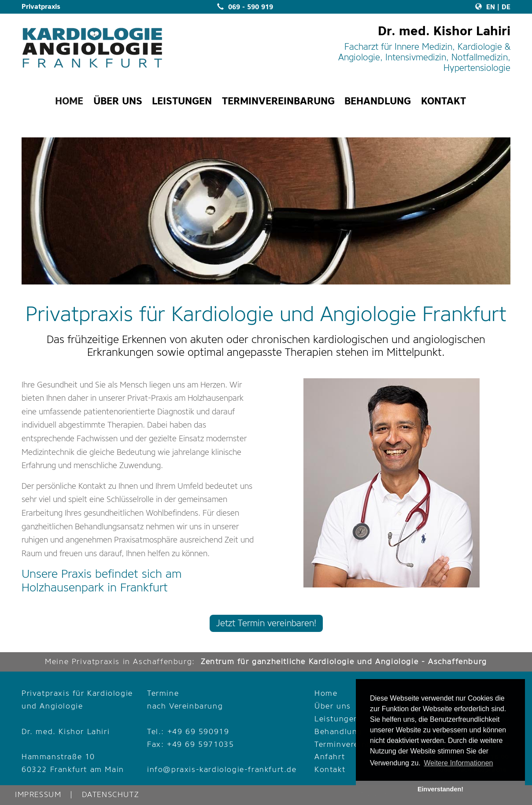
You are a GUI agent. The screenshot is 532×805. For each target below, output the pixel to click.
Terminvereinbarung (355, 744)
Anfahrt (330, 757)
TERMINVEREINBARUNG (278, 101)
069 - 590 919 (245, 7)
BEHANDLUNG (378, 101)
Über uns (333, 706)
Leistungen (337, 719)
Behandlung (338, 732)
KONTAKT (443, 101)
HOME (69, 101)
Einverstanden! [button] (440, 789)
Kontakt (330, 770)
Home (326, 693)
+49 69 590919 (198, 732)
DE (506, 7)
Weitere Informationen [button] (458, 763)
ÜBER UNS (118, 101)
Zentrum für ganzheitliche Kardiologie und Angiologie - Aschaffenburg (344, 662)
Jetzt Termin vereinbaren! (266, 623)
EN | (487, 7)
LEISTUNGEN (182, 101)
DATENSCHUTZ (111, 795)
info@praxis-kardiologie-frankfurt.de (222, 770)
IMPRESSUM (38, 795)
